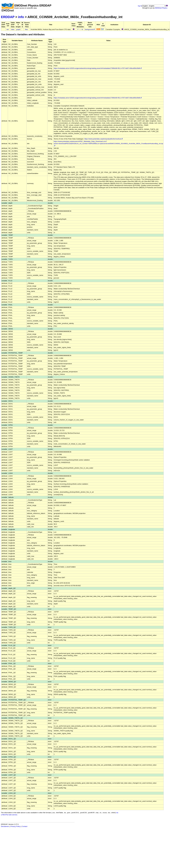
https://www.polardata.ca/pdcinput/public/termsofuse (104, 139)
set (8, 29)
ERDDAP (8, 17)
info (21, 17)
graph (18, 29)
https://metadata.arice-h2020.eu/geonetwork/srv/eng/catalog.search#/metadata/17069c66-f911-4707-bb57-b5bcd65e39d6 (98, 68)
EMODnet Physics (161, 8)
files (27, 29)
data (13, 29)
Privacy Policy (16, 826)
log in (140, 6)
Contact (25, 826)
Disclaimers (5, 826)
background (90, 29)
